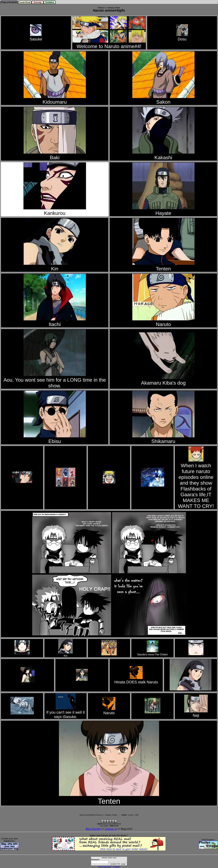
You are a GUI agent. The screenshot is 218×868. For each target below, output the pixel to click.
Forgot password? (105, 867)
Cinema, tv (111, 829)
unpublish (117, 867)
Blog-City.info (93, 829)
